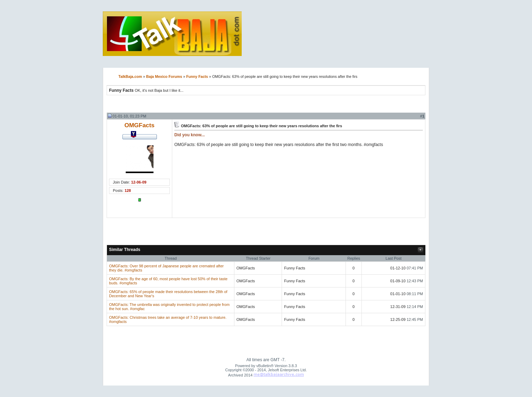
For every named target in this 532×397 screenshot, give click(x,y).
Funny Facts (197, 76)
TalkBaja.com (130, 76)
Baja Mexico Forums (164, 76)
